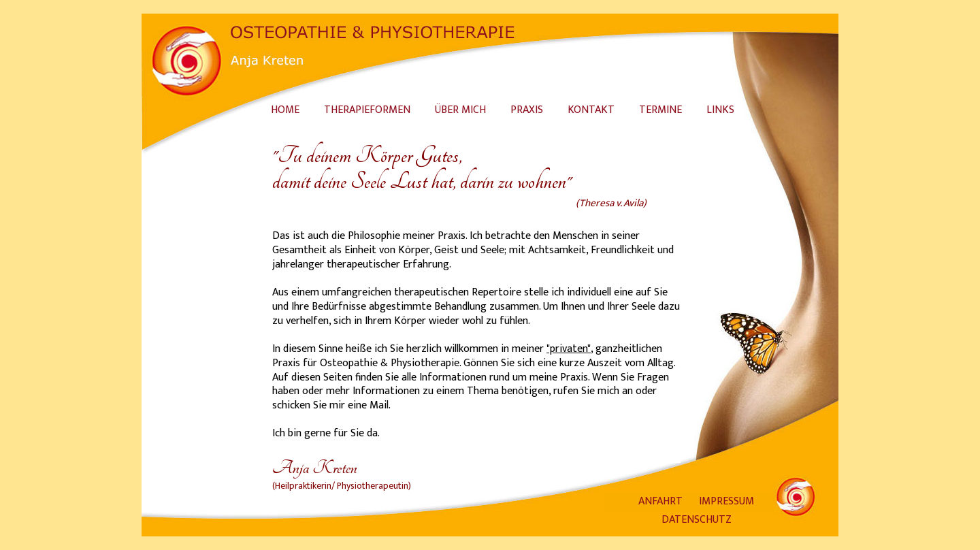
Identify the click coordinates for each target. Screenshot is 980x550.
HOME (285, 110)
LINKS (720, 110)
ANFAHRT (660, 501)
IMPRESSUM (726, 501)
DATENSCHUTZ (697, 520)
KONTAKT (591, 110)
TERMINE (660, 110)
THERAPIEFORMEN (367, 110)
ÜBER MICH (460, 110)
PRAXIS (527, 110)
